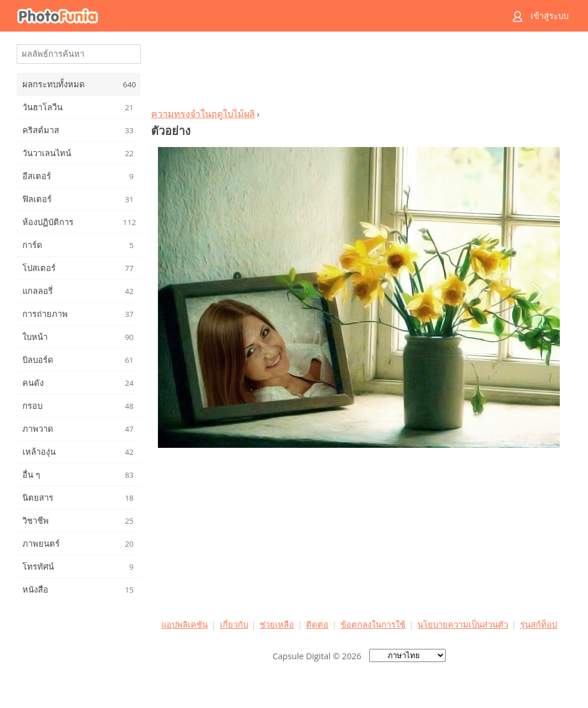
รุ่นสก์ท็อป (539, 624)
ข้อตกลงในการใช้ (373, 624)
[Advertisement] (359, 72)
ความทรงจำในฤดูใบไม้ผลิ (203, 114)
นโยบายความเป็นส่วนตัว (463, 624)
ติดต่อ (317, 624)
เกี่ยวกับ (234, 624)
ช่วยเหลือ (277, 624)
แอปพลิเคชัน (185, 624)
